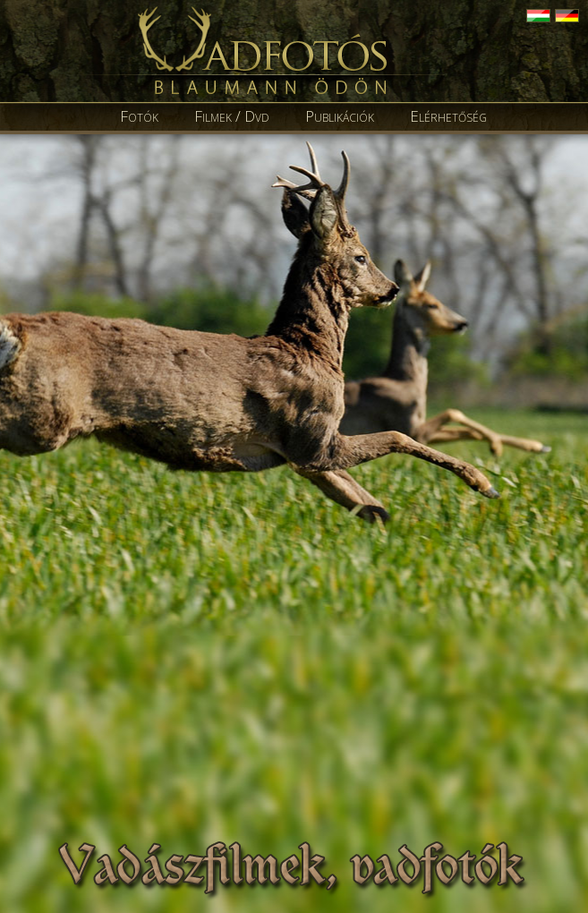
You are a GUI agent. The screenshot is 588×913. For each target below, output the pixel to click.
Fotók (139, 116)
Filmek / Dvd (232, 116)
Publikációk (340, 116)
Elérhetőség (448, 116)
